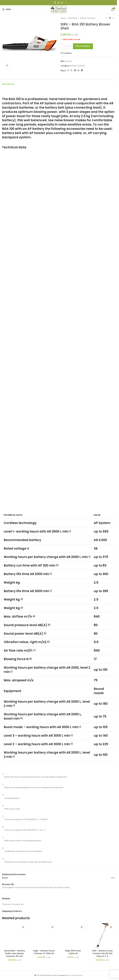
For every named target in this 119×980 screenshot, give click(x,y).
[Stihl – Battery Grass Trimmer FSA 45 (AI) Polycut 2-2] (102, 936)
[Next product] (113, 18)
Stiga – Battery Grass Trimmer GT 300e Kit (44, 952)
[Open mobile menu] (7, 9)
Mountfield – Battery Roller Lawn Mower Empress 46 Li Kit (15, 953)
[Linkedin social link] (78, 70)
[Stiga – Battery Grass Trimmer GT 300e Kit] (44, 936)
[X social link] (58, 3)
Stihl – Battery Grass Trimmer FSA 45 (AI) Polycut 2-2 (102, 953)
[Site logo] (58, 9)
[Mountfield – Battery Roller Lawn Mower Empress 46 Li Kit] (15, 936)
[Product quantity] (66, 46)
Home (63, 18)
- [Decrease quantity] (62, 46)
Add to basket (83, 46)
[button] (23, 927)
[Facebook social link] (55, 3)
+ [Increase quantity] (70, 46)
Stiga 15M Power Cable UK (73, 952)
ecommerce (63, 975)
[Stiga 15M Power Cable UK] (73, 936)
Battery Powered (88, 18)
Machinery (73, 18)
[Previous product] (107, 18)
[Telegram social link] (82, 70)
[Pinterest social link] (75, 70)
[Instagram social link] (62, 3)
